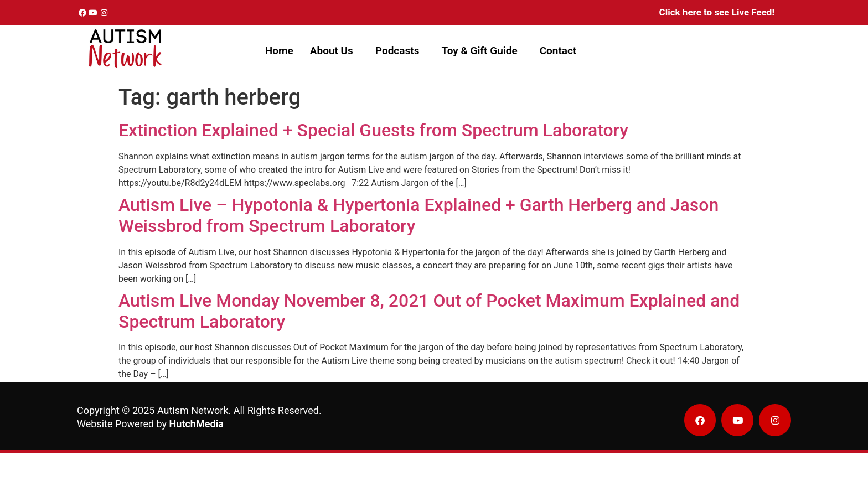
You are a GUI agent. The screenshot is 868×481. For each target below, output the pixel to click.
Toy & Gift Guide (479, 51)
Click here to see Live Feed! (717, 12)
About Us (332, 51)
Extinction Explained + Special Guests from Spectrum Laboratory (373, 130)
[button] (334, 51)
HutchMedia (197, 424)
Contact (558, 51)
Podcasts (397, 51)
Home (279, 51)
